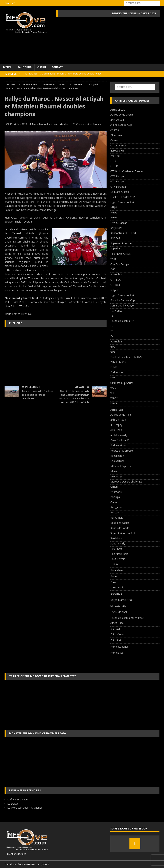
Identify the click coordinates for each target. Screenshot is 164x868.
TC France (116, 311)
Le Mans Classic (120, 192)
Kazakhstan (117, 456)
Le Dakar (13, 804)
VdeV (113, 388)
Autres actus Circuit (122, 115)
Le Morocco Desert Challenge (25, 808)
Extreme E (116, 594)
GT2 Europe (117, 176)
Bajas (114, 576)
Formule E (116, 341)
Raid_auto (116, 507)
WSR (113, 259)
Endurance (117, 372)
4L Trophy (116, 425)
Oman (114, 487)
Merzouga (116, 476)
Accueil (7, 67)
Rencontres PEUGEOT (123, 233)
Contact (57, 67)
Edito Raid (116, 640)
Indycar (115, 290)
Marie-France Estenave (45, 124)
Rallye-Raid (117, 518)
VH (112, 393)
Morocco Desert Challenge (126, 482)
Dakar (114, 582)
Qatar (114, 502)
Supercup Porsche (121, 243)
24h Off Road (118, 420)
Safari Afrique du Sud (123, 533)
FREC (113, 161)
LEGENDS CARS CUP (123, 197)
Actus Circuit (118, 110)
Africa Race (117, 623)
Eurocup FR (117, 151)
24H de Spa (117, 120)
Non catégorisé (119, 647)
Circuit (42, 67)
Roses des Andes (120, 528)
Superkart (116, 248)
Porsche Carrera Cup (123, 300)
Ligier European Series (123, 202)
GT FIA (114, 166)
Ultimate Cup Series (122, 383)
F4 (112, 336)
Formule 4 (116, 274)
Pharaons (116, 492)
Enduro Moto (118, 445)
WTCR (114, 403)
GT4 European (119, 187)
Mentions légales (15, 854)
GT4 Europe (117, 181)
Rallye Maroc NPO (121, 600)
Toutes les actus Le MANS (126, 357)
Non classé (117, 653)
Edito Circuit (117, 634)
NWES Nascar (119, 223)
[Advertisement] (56, 356)
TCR (113, 316)
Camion (115, 140)
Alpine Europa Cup (121, 125)
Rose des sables (120, 523)
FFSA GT (115, 156)
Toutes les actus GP (122, 321)
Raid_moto (117, 512)
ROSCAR (115, 238)
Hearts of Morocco (122, 451)
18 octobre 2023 (18, 124)
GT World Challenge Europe (127, 171)
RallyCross (116, 228)
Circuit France (118, 145)
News (114, 212)
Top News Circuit (120, 254)
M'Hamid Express (121, 466)
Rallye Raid (25, 67)
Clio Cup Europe (120, 264)
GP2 (113, 347)
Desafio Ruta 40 (120, 440)
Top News (116, 549)
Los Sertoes (117, 461)
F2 (112, 326)
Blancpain (116, 135)
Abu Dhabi (116, 430)
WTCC (114, 398)
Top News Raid (119, 554)
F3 (112, 331)
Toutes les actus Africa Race (127, 618)
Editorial (115, 629)
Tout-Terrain (118, 559)
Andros (115, 130)
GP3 (113, 352)
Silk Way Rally (118, 606)
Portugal (115, 497)
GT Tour (115, 285)
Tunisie (115, 564)
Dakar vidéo (117, 587)
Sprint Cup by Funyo (122, 305)
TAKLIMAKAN (119, 612)
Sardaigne (116, 538)
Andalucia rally (119, 435)
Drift (113, 269)
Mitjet (114, 207)
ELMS (114, 367)
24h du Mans (118, 362)
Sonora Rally (118, 543)
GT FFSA (115, 280)
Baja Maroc (117, 570)
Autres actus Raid (55, 84)
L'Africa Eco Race (17, 799)
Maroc (67, 124)
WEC (113, 377)
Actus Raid (30, 84)
